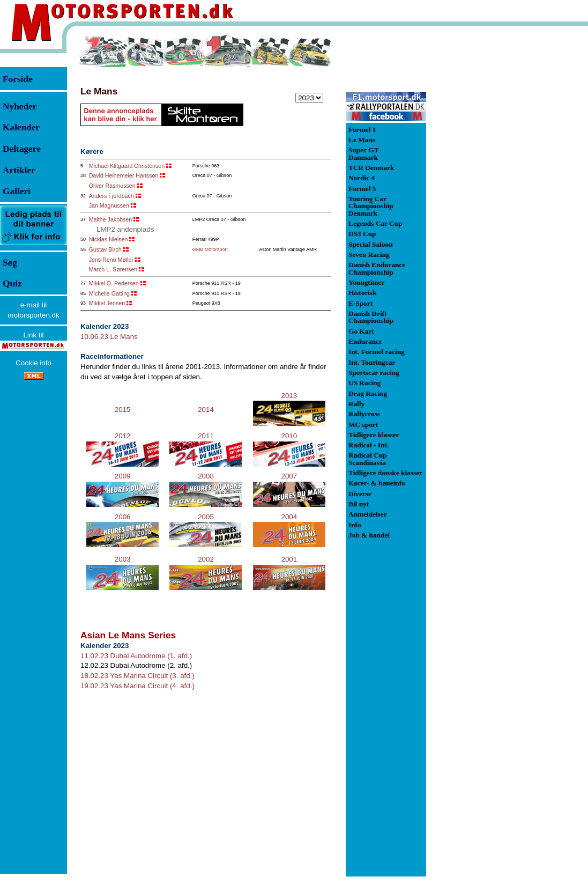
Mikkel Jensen (107, 303)
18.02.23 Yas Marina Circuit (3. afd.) (137, 676)
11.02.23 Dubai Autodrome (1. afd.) (136, 656)
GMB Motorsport (210, 249)
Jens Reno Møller (111, 260)
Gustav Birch (105, 249)
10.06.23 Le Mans (109, 337)
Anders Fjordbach (111, 196)
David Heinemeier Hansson (124, 175)
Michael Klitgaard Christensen (127, 166)
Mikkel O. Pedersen (114, 283)
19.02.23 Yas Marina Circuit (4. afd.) (137, 686)
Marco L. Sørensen (113, 269)
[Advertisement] (482, 195)
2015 (123, 410)
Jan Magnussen (109, 205)
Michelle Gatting (109, 293)
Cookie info (34, 363)
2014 (206, 410)
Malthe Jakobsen (111, 219)
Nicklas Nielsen (109, 239)
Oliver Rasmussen (112, 186)
